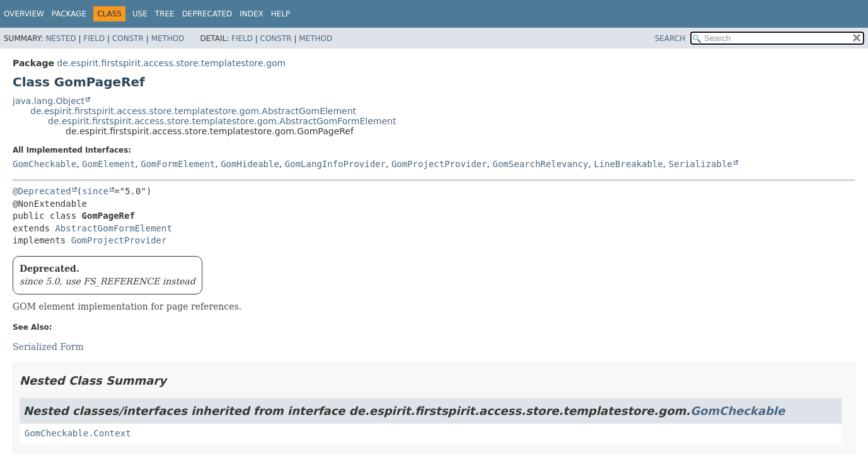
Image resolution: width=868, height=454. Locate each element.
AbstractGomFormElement (113, 228)
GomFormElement (178, 164)
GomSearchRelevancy (541, 164)
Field (94, 38)
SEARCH (670, 38)
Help (281, 14)
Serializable (701, 164)
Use (140, 14)
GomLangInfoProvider (335, 164)
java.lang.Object (49, 101)
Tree (165, 14)
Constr (128, 38)
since (95, 191)
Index (252, 14)
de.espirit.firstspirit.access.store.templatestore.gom (171, 63)
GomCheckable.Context (78, 433)
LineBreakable (628, 164)
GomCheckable (44, 164)
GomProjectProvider (439, 164)
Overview (24, 14)
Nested (61, 38)
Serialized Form (48, 347)
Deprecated (207, 14)
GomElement (108, 164)
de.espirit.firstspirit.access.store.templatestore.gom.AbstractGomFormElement (222, 121)
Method (168, 38)
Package (69, 14)
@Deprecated (42, 191)
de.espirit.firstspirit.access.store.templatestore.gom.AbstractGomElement (193, 111)
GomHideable (250, 164)
